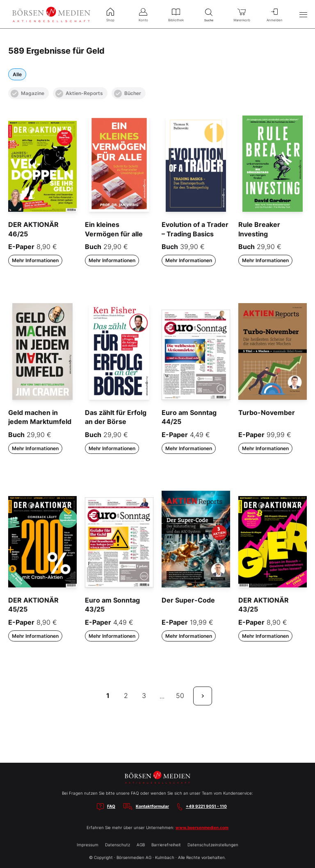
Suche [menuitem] (209, 14)
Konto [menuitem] (143, 14)
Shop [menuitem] (110, 14)
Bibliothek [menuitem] (176, 14)
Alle (17, 74)
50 (180, 696)
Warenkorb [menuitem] (242, 14)
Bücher (128, 94)
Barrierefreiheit (166, 845)
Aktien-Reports (79, 94)
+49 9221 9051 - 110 (206, 806)
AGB (141, 845)
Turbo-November (267, 412)
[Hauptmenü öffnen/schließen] (303, 14)
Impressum (88, 845)
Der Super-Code (188, 600)
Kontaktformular (152, 806)
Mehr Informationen (35, 260)
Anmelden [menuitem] (274, 14)
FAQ (111, 806)
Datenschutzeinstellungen (213, 845)
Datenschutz (118, 845)
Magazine (27, 94)
